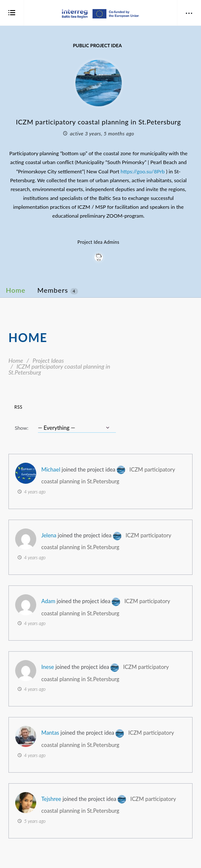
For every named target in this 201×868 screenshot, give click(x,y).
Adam (48, 601)
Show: (21, 428)
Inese (48, 667)
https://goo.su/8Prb (143, 171)
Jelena (49, 535)
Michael (51, 469)
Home (16, 290)
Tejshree (51, 799)
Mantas (50, 733)
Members (58, 290)
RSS (18, 407)
